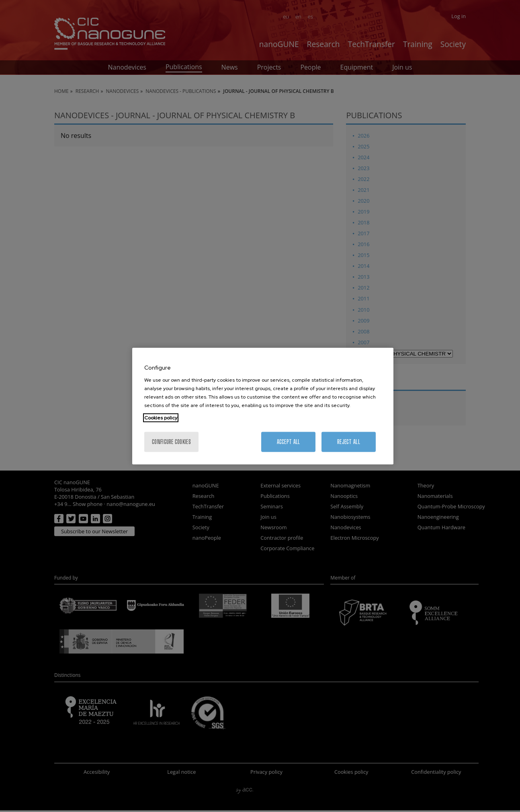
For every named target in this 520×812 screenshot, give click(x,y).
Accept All (289, 442)
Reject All (349, 442)
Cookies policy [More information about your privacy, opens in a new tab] (161, 418)
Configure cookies (171, 442)
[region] (263, 406)
